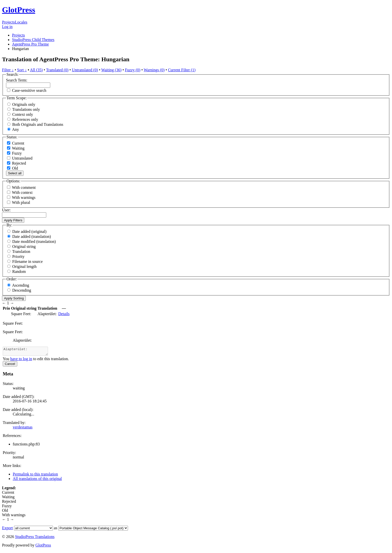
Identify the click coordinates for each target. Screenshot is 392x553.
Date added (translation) (32, 236)
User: (6, 210)
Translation (21, 251)
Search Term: (17, 80)
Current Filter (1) (182, 70)
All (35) (36, 70)
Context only (23, 114)
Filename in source (27, 261)
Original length (24, 266)
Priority (18, 256)
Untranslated (20, 158)
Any (15, 129)
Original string (24, 246)
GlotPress (19, 10)
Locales (21, 22)
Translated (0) (57, 70)
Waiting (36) (111, 70)
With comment (24, 187)
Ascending (20, 285)
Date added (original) (29, 231)
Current (16, 143)
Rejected (16, 163)
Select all (15, 173)
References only (25, 119)
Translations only (26, 109)
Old (12, 168)
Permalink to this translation (35, 476)
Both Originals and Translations (38, 124)
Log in (7, 27)
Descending (22, 290)
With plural (21, 202)
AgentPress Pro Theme (30, 44)
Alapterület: (28, 352)
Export (7, 529)
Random (19, 271)
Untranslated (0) (85, 70)
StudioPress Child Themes (33, 40)
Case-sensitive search (29, 90)
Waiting (16, 148)
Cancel (10, 365)
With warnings (24, 197)
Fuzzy (14, 153)
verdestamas (23, 429)
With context (22, 192)
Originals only (24, 104)
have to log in (21, 360)
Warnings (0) (154, 70)
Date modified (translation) (34, 241)
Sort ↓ (22, 70)
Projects (8, 22)
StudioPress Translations (35, 538)
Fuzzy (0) (133, 70)
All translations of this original (37, 480)
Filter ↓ (8, 70)
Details (64, 314)
